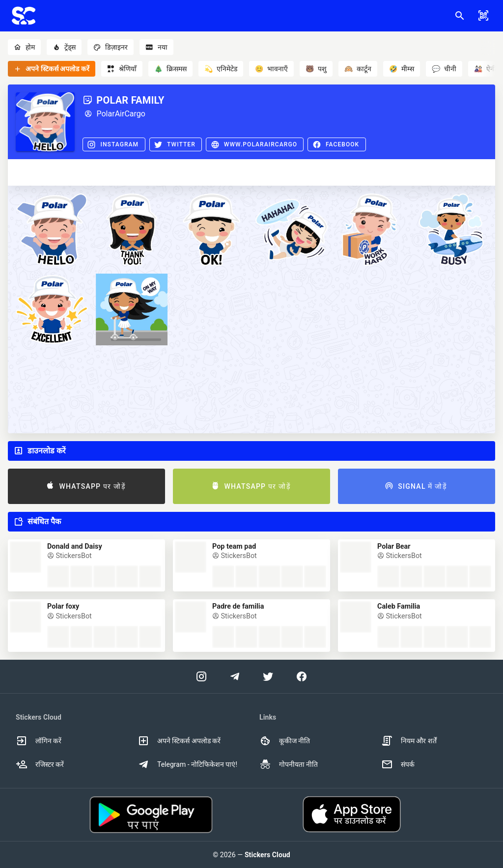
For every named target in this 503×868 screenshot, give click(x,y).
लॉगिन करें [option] (39, 741)
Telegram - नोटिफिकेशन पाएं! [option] (187, 764)
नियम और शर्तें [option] (409, 741)
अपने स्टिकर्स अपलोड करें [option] (179, 741)
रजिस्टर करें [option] (40, 764)
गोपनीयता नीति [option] (289, 764)
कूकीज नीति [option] (285, 741)
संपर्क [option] (398, 764)
